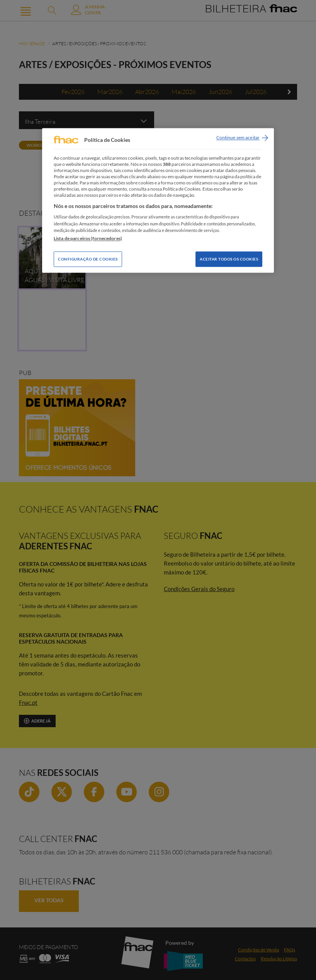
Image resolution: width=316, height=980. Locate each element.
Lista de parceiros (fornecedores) (88, 238)
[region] (158, 200)
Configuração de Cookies (88, 259)
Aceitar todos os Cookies (229, 259)
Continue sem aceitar (238, 138)
